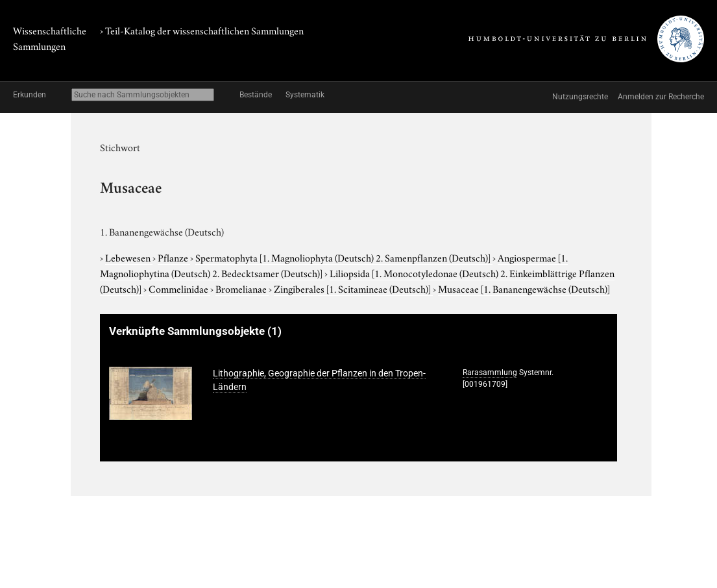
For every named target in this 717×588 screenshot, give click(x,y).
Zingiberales (353, 288)
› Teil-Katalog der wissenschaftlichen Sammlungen (202, 30)
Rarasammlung (490, 373)
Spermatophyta (344, 257)
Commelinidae (179, 288)
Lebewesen (129, 257)
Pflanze (174, 257)
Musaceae (524, 288)
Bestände (256, 95)
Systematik (305, 95)
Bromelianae (242, 288)
